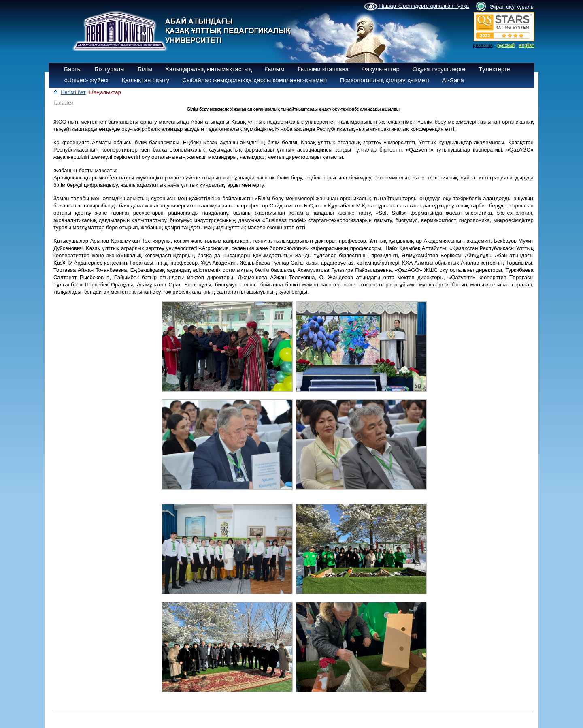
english (527, 45)
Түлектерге (494, 69)
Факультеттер (381, 69)
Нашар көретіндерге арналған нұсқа (416, 6)
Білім (145, 69)
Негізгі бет (73, 92)
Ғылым (275, 69)
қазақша (483, 45)
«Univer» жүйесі (86, 80)
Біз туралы (110, 69)
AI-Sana (453, 80)
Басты (73, 69)
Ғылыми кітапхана (323, 69)
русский (506, 45)
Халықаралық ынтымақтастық (209, 69)
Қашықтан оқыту (145, 80)
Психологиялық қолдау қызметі (384, 80)
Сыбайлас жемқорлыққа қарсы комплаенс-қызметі (254, 80)
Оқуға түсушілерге (439, 69)
